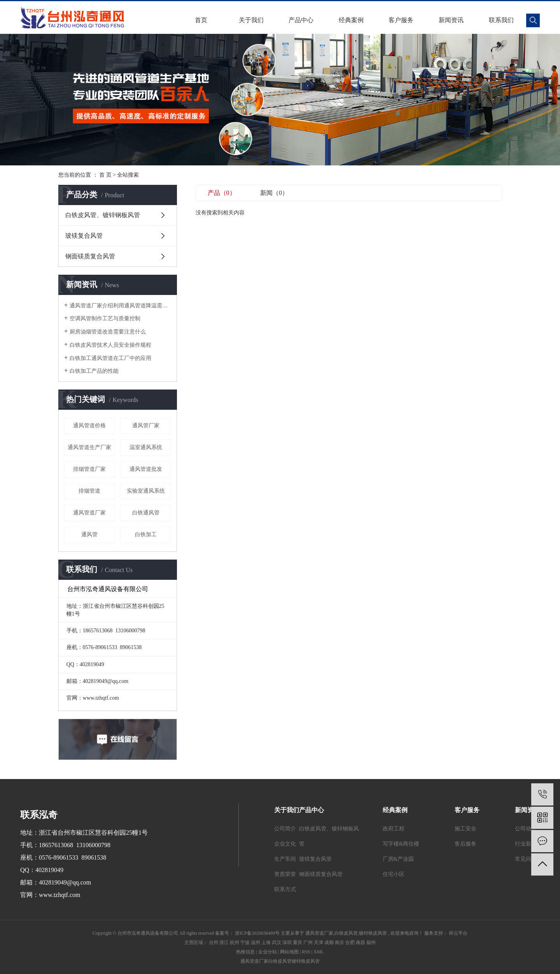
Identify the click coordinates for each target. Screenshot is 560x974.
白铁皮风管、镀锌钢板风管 (103, 215)
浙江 (224, 942)
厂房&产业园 (398, 859)
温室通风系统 (146, 447)
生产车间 (285, 859)
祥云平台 (458, 933)
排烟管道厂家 (89, 469)
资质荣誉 (285, 874)
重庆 (297, 942)
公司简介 (285, 829)
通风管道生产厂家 (89, 447)
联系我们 (501, 20)
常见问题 (526, 859)
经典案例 (351, 20)
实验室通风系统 (146, 491)
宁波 (245, 942)
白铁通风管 (146, 513)
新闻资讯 (451, 20)
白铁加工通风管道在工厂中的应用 (110, 358)
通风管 (89, 534)
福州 (371, 942)
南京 (339, 942)
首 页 (105, 175)
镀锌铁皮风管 (373, 933)
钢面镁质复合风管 (90, 256)
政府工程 (394, 829)
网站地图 (289, 952)
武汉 (276, 942)
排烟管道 (89, 491)
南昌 (360, 942)
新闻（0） (274, 193)
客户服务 (401, 20)
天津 (318, 942)
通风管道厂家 (89, 513)
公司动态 (526, 829)
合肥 (350, 942)
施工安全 (465, 829)
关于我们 (251, 20)
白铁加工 (146, 534)
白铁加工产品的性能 (94, 371)
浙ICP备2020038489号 (257, 933)
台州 (213, 942)
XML (319, 952)
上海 (266, 942)
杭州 (234, 942)
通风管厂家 (146, 426)
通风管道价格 (89, 426)
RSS (306, 952)
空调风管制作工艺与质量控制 (105, 319)
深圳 (287, 942)
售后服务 (465, 844)
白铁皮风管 (346, 933)
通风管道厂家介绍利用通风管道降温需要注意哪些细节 (120, 306)
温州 (255, 942)
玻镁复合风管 (84, 236)
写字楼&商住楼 (401, 844)
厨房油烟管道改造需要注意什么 (108, 332)
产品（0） (222, 193)
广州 (308, 942)
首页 (201, 20)
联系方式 (285, 889)
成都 (329, 942)
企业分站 (268, 952)
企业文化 (285, 844)
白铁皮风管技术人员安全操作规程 (110, 345)
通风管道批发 (146, 469)
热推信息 (245, 952)
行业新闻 (526, 844)
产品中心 (301, 20)
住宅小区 (394, 874)
